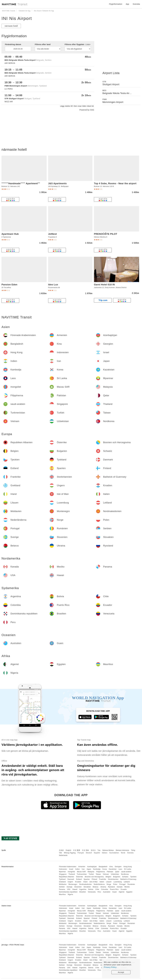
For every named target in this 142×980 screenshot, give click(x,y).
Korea (105, 869)
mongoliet (71, 872)
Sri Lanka (128, 869)
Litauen (109, 882)
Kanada (120, 887)
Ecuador (124, 889)
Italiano (105, 853)
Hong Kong (128, 867)
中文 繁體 (77, 850)
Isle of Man (94, 882)
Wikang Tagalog (70, 853)
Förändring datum (13, 44)
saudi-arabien (126, 872)
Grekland (62, 882)
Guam (115, 892)
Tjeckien (133, 877)
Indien (77, 869)
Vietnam (106, 874)
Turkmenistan (82, 874)
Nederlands (63, 855)
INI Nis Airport (17, 18)
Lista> (88, 44)
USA (69, 889)
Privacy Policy (110, 967)
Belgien (108, 877)
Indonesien (63, 869)
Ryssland (111, 887)
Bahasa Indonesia (122, 850)
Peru (99, 892)
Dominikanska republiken (68, 892)
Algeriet (122, 892)
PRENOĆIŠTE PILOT (106, 234)
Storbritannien (113, 879)
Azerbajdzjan (92, 867)
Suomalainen (114, 853)
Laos (120, 869)
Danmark (71, 879)
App (127, 4)
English (69, 850)
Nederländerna (99, 884)
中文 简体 (85, 850)
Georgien (118, 867)
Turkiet (91, 874)
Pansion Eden (9, 285)
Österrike (79, 877)
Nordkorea (125, 874)
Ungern (70, 882)
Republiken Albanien (66, 877)
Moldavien (63, 884)
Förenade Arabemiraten (68, 867)
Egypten (129, 892)
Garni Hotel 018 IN (104, 285)
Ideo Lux (53, 285)
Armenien (82, 867)
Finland (94, 879)
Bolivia (91, 889)
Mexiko (127, 887)
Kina (111, 867)
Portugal (122, 884)
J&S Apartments (57, 183)
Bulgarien (117, 877)
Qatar (117, 872)
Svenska (130, 853)
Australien (107, 892)
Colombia (105, 889)
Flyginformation (116, 4)
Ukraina (103, 887)
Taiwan (98, 874)
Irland (85, 882)
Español (97, 853)
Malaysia (91, 872)
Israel (71, 869)
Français (81, 853)
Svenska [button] (136, 4)
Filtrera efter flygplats (78, 44)
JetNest (53, 234)
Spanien (87, 879)
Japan (89, 869)
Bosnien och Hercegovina (94, 877)
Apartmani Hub (10, 234)
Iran (83, 869)
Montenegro (73, 884)
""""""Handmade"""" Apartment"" (21, 183)
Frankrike (103, 879)
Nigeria (70, 894)
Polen (115, 884)
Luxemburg (118, 882)
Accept (121, 972)
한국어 (93, 850)
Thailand (72, 874)
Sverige (69, 887)
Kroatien (78, 882)
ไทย (99, 850)
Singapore (63, 874)
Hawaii (75, 889)
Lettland (127, 882)
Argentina (83, 889)
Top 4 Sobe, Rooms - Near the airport (115, 183)
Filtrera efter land (43, 44)
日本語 (61, 850)
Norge (109, 884)
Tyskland (62, 879)
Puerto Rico (114, 889)
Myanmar (62, 872)
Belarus (96, 887)
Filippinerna (101, 872)
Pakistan (110, 872)
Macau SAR (81, 872)
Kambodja (97, 869)
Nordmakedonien (85, 884)
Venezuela (92, 892)
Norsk (123, 853)
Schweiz (125, 877)
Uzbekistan (115, 874)
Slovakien (87, 887)
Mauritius (62, 894)
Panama (62, 889)
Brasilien (83, 892)
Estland (79, 879)
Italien (102, 882)
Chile (97, 889)
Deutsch (89, 853)
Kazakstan (113, 869)
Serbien (62, 887)
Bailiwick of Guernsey (128, 879)
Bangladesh (103, 867)
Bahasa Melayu (108, 850)
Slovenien (78, 887)
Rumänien (131, 884)
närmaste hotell (11, 26)
